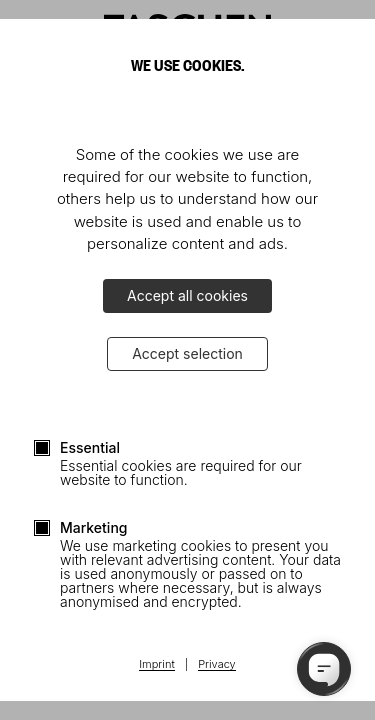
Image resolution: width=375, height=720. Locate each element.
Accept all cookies (187, 295)
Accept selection (187, 353)
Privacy (217, 665)
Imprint (156, 665)
